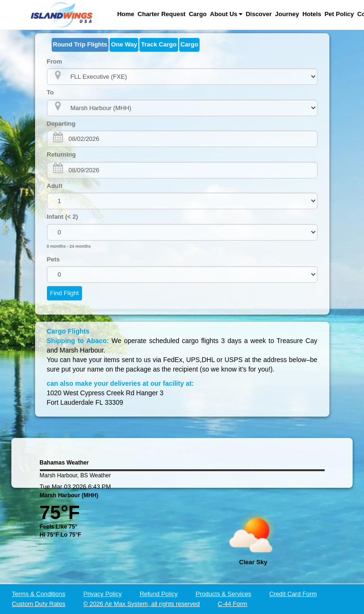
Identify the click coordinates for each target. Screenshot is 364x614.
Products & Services (223, 594)
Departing (61, 124)
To (50, 92)
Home (126, 14)
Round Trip (80, 44)
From (55, 61)
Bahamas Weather (64, 463)
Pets (53, 259)
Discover (259, 14)
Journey (287, 14)
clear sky (253, 562)
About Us (226, 14)
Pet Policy (339, 14)
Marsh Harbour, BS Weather (76, 475)
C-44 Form (233, 604)
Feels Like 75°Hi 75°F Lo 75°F (61, 531)
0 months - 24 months (69, 246)
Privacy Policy (103, 594)
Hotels (312, 14)
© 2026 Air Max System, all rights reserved (142, 604)
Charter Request (161, 14)
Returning (61, 154)
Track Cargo (159, 44)
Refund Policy (159, 594)
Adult (55, 186)
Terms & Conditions (39, 594)
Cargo (198, 14)
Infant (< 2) (63, 217)
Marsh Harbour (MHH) (69, 495)
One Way (124, 44)
